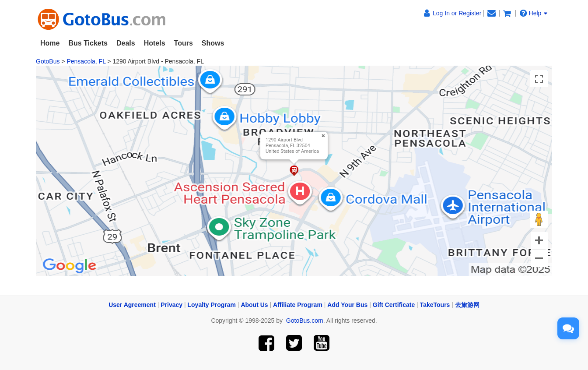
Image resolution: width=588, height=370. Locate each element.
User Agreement (132, 305)
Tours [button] (184, 43)
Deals (126, 43)
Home (50, 43)
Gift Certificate (394, 305)
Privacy (171, 305)
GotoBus (48, 61)
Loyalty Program (212, 305)
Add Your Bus (347, 305)
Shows (213, 43)
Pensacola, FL (86, 61)
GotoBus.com (305, 321)
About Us (254, 305)
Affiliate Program (298, 305)
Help (534, 13)
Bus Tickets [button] (88, 43)
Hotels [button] (155, 43)
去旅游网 (467, 305)
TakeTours (435, 305)
